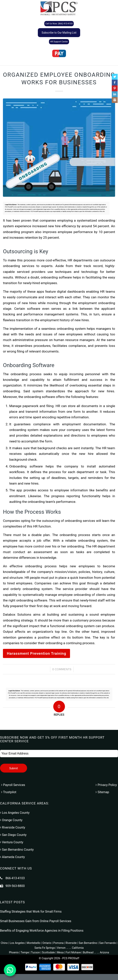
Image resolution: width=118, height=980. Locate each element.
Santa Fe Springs (45, 948)
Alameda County (12, 857)
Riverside (71, 943)
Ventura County (12, 842)
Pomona (58, 943)
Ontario (47, 943)
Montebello (34, 943)
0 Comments (62, 669)
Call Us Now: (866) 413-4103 (59, 24)
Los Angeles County (15, 813)
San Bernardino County (17, 850)
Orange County (11, 820)
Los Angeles (17, 943)
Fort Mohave (73, 952)
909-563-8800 (15, 886)
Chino (4, 943)
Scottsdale (48, 952)
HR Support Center (59, 42)
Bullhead (88, 952)
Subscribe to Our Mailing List (59, 33)
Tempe (25, 952)
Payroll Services (13, 785)
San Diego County (13, 835)
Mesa (60, 952)
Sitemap (102, 792)
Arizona (104, 952)
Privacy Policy (106, 785)
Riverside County (13, 827)
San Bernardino (88, 943)
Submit (13, 768)
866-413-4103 (15, 878)
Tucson (35, 952)
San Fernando (108, 943)
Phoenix (14, 952)
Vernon (61, 948)
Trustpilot (9, 792)
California (78, 948)
